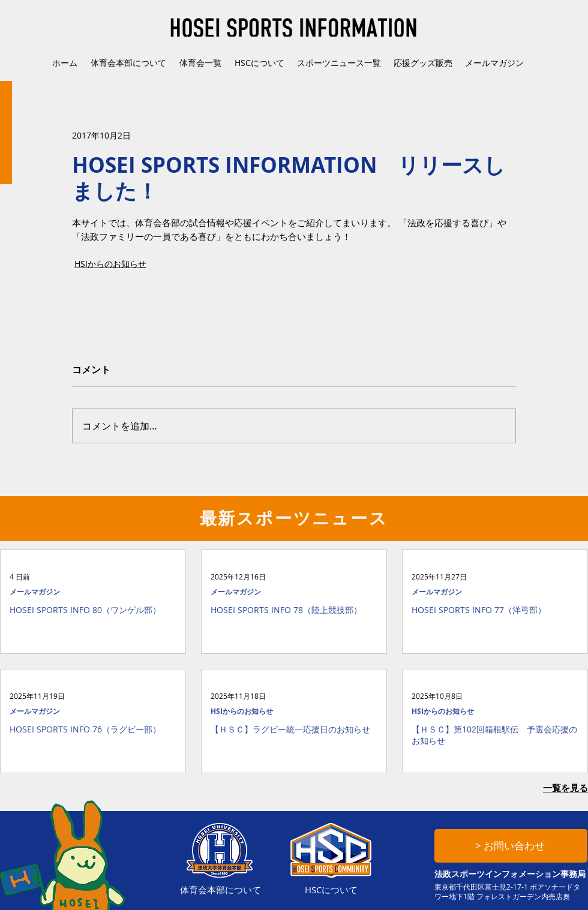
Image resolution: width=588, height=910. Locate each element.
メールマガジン (35, 592)
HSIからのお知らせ (110, 264)
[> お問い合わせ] (511, 846)
